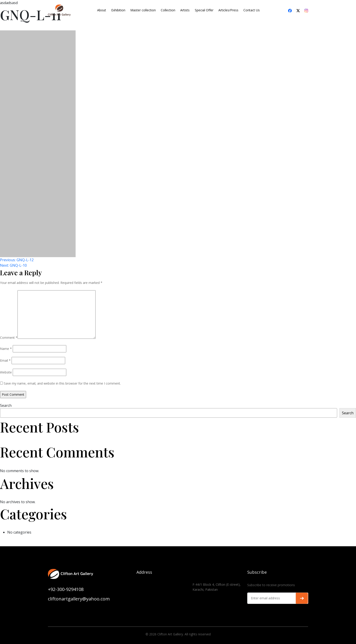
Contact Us (252, 10)
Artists (185, 10)
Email (5, 360)
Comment (9, 338)
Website (6, 372)
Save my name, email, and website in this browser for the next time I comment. (62, 383)
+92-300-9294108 (66, 589)
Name (6, 349)
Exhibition (118, 10)
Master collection (143, 10)
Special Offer (204, 10)
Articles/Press (228, 10)
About (102, 10)
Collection (168, 10)
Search (6, 405)
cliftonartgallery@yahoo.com (79, 599)
